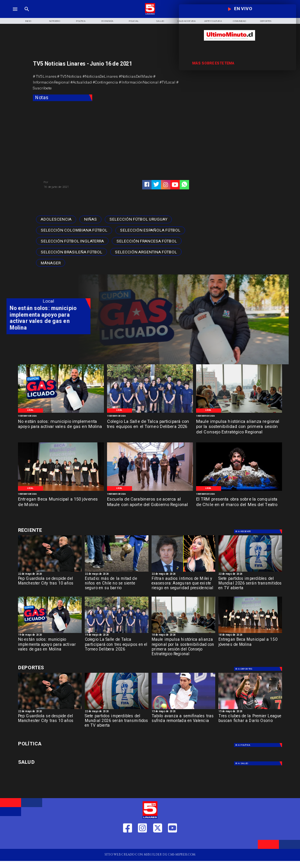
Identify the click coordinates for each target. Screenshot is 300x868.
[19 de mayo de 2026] (61, 416)
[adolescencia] (56, 219)
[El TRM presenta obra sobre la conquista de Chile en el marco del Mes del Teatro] (239, 505)
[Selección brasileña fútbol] (71, 252)
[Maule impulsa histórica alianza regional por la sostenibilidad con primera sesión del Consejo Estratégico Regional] (239, 427)
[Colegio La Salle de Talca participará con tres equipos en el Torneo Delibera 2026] (150, 427)
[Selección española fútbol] (150, 230)
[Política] (81, 21)
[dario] (250, 709)
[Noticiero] (55, 21)
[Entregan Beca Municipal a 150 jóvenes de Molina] (61, 505)
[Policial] (134, 21)
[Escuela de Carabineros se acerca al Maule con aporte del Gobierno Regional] (150, 505)
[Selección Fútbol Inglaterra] (72, 241)
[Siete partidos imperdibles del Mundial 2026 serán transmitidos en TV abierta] (250, 585)
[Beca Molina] (61, 490)
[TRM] (239, 490)
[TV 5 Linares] (27, 14)
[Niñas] (90, 219)
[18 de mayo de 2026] (239, 416)
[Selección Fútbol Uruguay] (138, 219)
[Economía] (107, 21)
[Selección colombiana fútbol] (74, 230)
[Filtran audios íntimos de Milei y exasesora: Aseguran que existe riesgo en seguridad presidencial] (183, 585)
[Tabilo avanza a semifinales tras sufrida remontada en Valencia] (183, 722)
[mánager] (51, 263)
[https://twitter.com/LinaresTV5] (158, 842)
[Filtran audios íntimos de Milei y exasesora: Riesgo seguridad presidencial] (183, 571)
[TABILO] (183, 709)
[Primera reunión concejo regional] (239, 412)
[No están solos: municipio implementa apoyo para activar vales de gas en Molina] (61, 427)
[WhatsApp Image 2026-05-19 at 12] (61, 412)
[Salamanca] (150, 490)
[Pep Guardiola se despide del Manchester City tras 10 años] (50, 571)
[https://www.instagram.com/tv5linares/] (166, 185)
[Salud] (160, 21)
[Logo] (150, 14)
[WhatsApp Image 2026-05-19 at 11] (150, 412)
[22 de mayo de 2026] (50, 574)
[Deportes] (60, 530)
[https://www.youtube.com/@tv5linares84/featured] (175, 185)
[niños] (117, 571)
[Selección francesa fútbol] (147, 241)
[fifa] (250, 571)
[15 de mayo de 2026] (183, 712)
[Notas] (62, 98)
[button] (56, 219)
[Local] (30, 411)
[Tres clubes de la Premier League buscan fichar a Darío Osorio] (250, 722)
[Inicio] (28, 21)
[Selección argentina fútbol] (146, 252)
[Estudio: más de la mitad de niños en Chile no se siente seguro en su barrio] (117, 585)
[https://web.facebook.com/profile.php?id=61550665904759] (128, 842)
